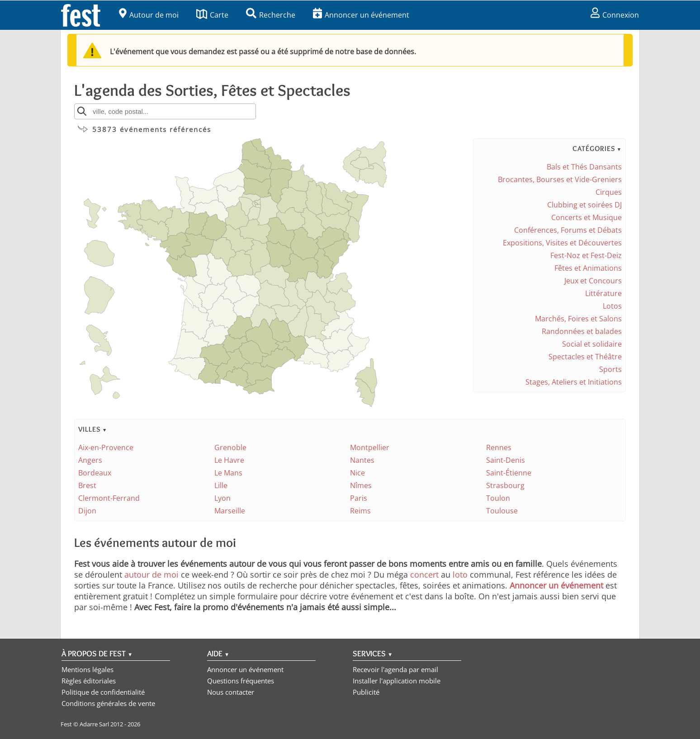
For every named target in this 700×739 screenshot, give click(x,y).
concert (424, 574)
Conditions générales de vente (108, 703)
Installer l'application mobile (397, 681)
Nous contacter (231, 692)
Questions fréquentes (241, 681)
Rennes (499, 447)
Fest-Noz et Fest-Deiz (586, 255)
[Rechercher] (82, 111)
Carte (212, 15)
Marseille (230, 511)
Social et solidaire (592, 344)
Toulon (498, 498)
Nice (357, 473)
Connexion (615, 15)
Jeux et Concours (593, 281)
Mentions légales (87, 669)
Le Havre (229, 460)
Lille (221, 485)
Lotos (612, 306)
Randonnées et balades (582, 331)
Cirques (609, 192)
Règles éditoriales (89, 681)
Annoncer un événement (361, 15)
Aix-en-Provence (106, 447)
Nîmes (361, 485)
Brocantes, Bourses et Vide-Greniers (560, 179)
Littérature (603, 293)
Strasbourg (505, 485)
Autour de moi (149, 15)
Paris (359, 498)
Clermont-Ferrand (109, 498)
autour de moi (151, 574)
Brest (87, 485)
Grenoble (230, 447)
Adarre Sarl (94, 724)
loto (460, 574)
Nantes (362, 460)
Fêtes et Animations (588, 268)
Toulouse (502, 511)
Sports (610, 369)
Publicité (366, 692)
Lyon (222, 498)
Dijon (87, 511)
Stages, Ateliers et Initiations (574, 382)
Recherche (271, 15)
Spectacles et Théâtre (585, 357)
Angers (90, 460)
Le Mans (228, 473)
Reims (360, 511)
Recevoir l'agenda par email (395, 669)
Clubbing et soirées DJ (584, 205)
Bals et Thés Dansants (584, 167)
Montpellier (370, 447)
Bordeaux (95, 473)
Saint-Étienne (509, 473)
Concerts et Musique (586, 217)
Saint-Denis (506, 460)
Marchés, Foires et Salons (578, 319)
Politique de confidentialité (103, 692)
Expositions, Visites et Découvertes (562, 243)
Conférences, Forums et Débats (568, 230)
